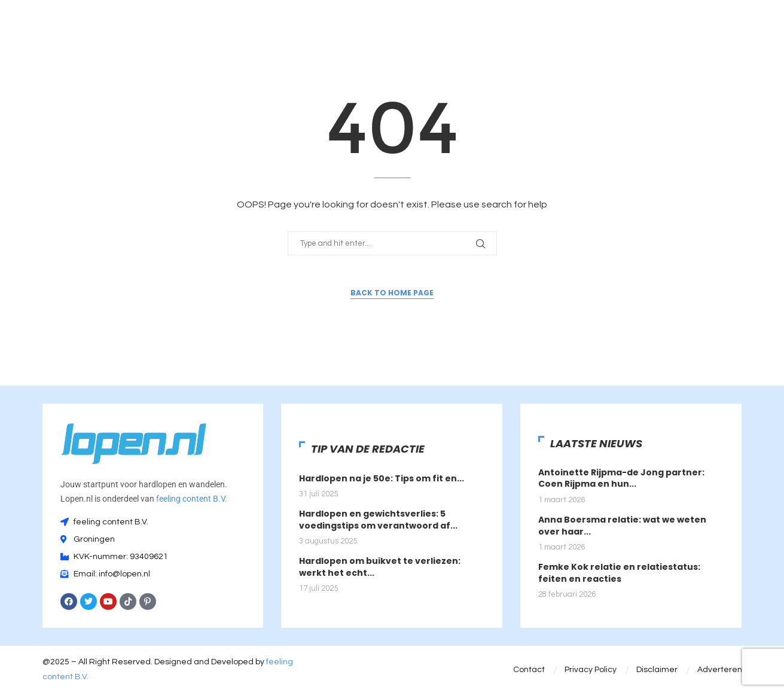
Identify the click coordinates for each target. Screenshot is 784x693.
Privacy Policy (591, 670)
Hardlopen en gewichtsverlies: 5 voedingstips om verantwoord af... (378, 520)
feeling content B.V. (192, 499)
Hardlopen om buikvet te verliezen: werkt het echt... (380, 567)
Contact (529, 670)
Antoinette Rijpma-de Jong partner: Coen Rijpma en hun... (621, 478)
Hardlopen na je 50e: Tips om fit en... (382, 478)
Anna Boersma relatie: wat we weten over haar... (622, 526)
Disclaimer (657, 670)
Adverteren (720, 670)
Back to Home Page (392, 293)
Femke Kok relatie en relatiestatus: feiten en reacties (619, 573)
